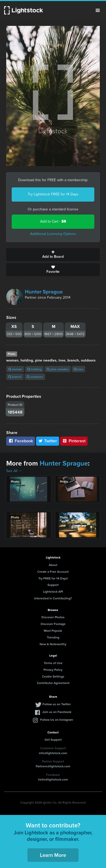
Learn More (53, 855)
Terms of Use (53, 663)
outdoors (35, 377)
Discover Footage (53, 624)
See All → (14, 471)
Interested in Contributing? (53, 598)
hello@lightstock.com (53, 779)
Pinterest (74, 441)
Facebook (21, 441)
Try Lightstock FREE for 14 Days (53, 194)
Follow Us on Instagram (57, 720)
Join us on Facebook (57, 712)
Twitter (48, 441)
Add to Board (53, 255)
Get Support (53, 740)
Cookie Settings (53, 676)
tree (79, 369)
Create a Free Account (53, 572)
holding (34, 369)
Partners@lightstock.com (53, 766)
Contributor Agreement (53, 683)
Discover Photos (53, 617)
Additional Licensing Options (53, 234)
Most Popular (53, 631)
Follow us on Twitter (57, 704)
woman (15, 369)
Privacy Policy (53, 670)
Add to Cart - (53, 221)
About (53, 565)
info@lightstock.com (53, 753)
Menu (98, 10)
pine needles (58, 369)
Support (53, 585)
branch (15, 377)
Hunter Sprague (44, 292)
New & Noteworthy (53, 644)
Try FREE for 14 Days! (53, 578)
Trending (53, 637)
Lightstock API (53, 591)
